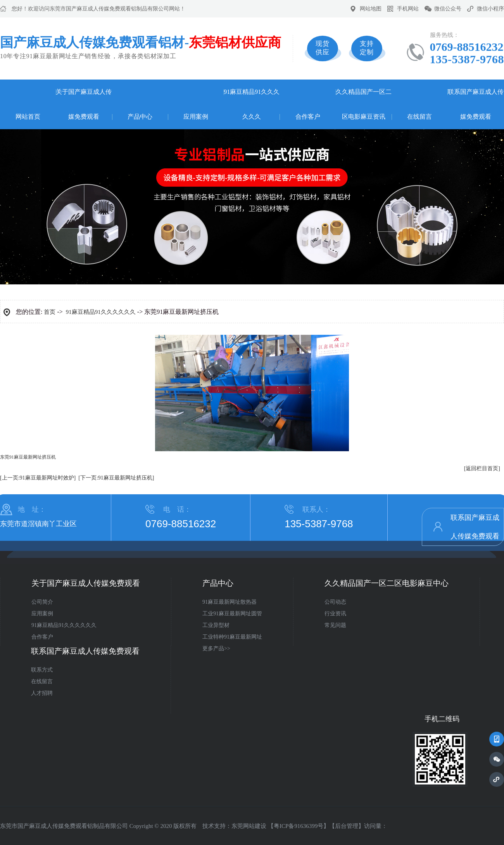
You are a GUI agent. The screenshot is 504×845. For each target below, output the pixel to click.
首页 (50, 312)
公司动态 (335, 602)
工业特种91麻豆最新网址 (232, 637)
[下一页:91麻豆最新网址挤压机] (116, 478)
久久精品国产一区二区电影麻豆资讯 (364, 104)
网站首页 (28, 117)
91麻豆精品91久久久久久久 (252, 104)
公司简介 (42, 602)
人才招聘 (42, 693)
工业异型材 (216, 625)
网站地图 (371, 9)
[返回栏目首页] (482, 468)
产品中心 (140, 117)
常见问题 (335, 625)
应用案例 (196, 117)
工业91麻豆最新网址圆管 (232, 614)
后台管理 (347, 826)
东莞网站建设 (249, 826)
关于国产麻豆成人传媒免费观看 (84, 104)
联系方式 (42, 670)
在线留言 (419, 117)
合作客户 (308, 117)
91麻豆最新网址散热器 (230, 602)
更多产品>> (216, 648)
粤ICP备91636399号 (299, 826)
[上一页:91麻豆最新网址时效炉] (38, 478)
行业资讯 (335, 614)
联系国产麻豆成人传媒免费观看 (476, 104)
